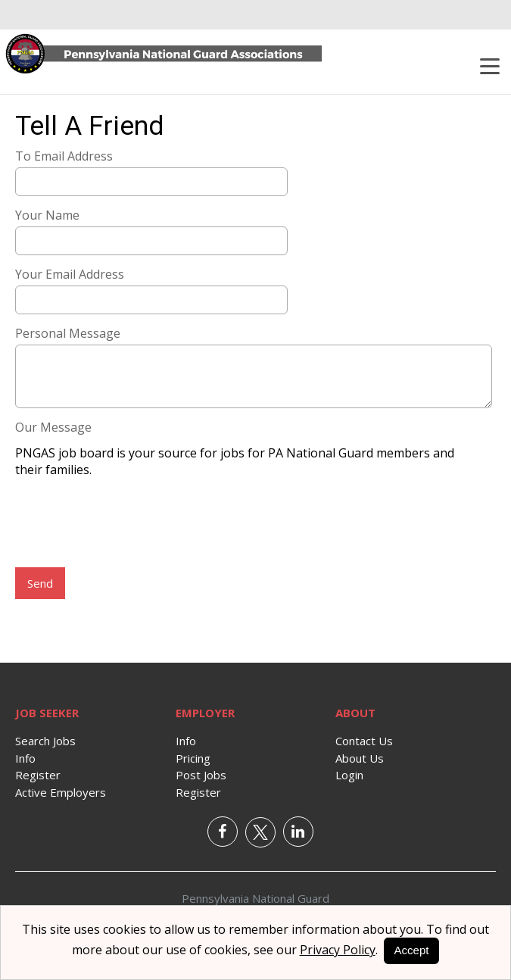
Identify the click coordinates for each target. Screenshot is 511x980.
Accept (412, 950)
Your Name (47, 215)
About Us (360, 758)
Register (38, 775)
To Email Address (64, 156)
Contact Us (364, 741)
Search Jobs (45, 741)
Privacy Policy (338, 950)
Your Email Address (70, 274)
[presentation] (130, 524)
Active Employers (61, 792)
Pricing (193, 758)
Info (25, 758)
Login (349, 775)
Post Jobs (201, 775)
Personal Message (68, 333)
